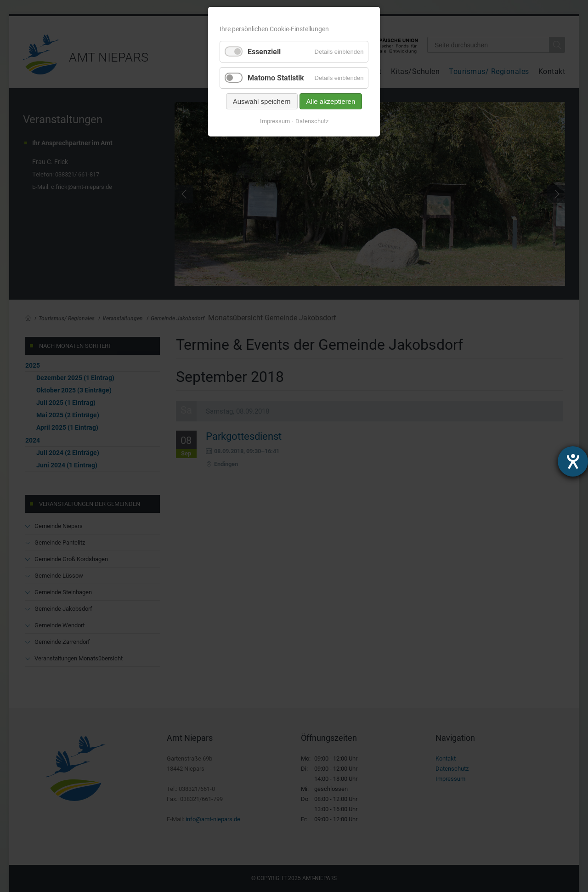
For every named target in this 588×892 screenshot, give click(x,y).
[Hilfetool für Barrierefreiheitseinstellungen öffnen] (573, 461)
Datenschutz (312, 121)
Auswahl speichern (262, 101)
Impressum (275, 121)
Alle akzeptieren (331, 101)
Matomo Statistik (276, 78)
